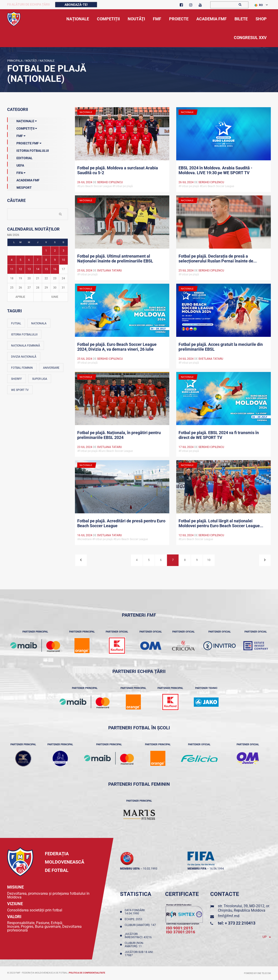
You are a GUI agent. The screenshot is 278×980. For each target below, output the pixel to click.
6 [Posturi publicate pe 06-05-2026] (29, 260)
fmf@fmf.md (229, 916)
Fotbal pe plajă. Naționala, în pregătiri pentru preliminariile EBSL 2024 (119, 435)
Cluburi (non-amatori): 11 (134, 945)
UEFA (16, 164)
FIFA (16, 172)
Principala (15, 61)
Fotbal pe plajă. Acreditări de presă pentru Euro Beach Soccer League (121, 523)
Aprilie (20, 297)
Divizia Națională (24, 357)
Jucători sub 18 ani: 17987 (139, 954)
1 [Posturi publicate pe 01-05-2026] (46, 251)
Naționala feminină (26, 346)
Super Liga (40, 379)
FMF (16, 135)
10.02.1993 (150, 869)
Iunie (55, 297)
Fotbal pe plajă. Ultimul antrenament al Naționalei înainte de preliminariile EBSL (115, 259)
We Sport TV (20, 390)
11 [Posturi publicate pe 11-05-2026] (12, 269)
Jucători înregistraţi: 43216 (139, 936)
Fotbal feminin (22, 368)
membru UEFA (130, 869)
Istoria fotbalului (24, 335)
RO (259, 5)
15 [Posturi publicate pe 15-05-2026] (46, 269)
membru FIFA (197, 869)
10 (209, 560)
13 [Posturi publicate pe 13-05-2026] (29, 269)
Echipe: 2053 (134, 919)
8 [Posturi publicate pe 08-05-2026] (46, 260)
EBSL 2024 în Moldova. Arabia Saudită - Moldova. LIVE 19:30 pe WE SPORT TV (215, 170)
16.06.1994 (217, 869)
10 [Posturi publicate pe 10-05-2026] (63, 260)
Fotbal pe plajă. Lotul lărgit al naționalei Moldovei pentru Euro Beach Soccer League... (221, 523)
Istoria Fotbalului (28, 150)
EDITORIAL (20, 157)
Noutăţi (31, 61)
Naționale (47, 61)
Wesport (19, 187)
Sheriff (17, 379)
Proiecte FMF (24, 142)
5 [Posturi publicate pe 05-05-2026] (20, 260)
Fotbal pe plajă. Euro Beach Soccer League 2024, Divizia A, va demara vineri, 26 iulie (117, 347)
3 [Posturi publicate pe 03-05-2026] (63, 251)
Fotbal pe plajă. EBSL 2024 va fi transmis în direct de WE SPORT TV (219, 435)
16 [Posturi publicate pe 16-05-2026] (55, 269)
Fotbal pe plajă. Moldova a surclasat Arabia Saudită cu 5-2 (118, 170)
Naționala (39, 323)
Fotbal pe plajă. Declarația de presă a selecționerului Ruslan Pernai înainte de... (218, 259)
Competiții (22, 128)
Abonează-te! (76, 5)
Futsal (16, 323)
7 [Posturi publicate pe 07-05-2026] (38, 260)
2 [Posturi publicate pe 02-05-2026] (55, 251)
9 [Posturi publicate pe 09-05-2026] (55, 260)
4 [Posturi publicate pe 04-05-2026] (12, 260)
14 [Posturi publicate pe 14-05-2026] (38, 269)
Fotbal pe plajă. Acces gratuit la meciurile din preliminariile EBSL (221, 347)
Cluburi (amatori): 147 (140, 927)
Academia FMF (23, 179)
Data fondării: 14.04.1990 (135, 912)
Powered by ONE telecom (257, 973)
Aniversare (51, 368)
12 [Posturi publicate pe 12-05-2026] (20, 269)
